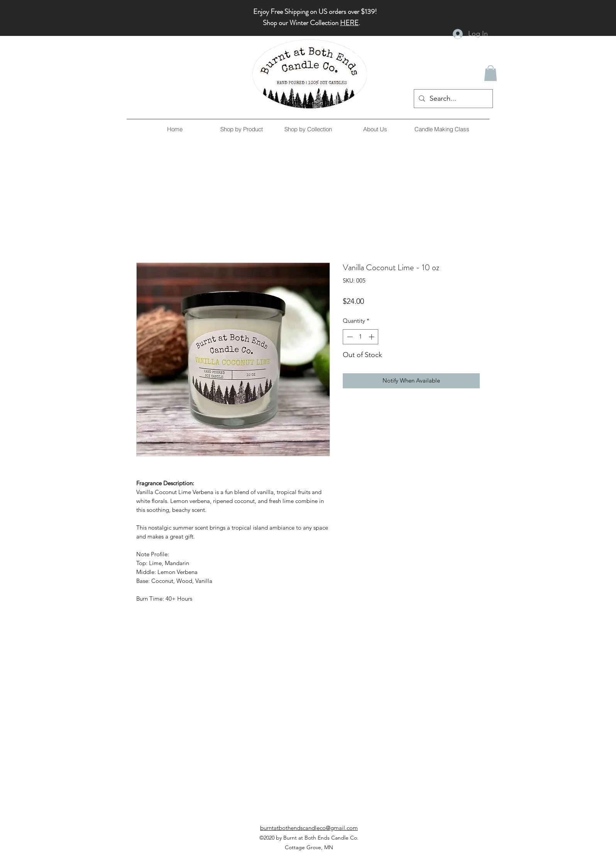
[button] (491, 73)
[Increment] (372, 337)
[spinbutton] (361, 337)
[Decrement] (349, 337)
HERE (349, 23)
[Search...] (453, 99)
